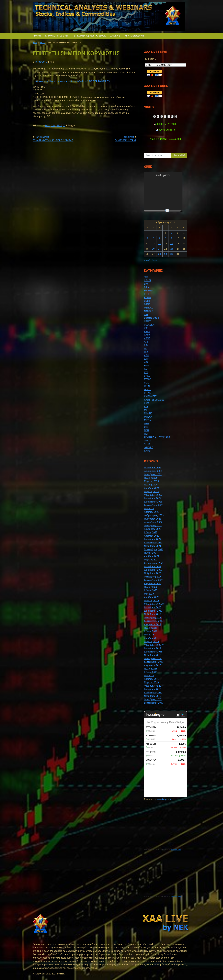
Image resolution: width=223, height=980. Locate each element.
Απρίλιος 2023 (152, 512)
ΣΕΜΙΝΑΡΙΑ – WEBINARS (157, 437)
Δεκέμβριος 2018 (153, 652)
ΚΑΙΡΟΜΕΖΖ (150, 396)
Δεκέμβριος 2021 (153, 543)
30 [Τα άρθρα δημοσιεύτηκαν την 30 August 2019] (172, 254)
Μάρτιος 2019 (151, 641)
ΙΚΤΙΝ (147, 386)
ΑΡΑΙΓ (147, 338)
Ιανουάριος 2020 (153, 607)
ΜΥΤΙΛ (147, 420)
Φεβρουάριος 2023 (154, 515)
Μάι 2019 (149, 635)
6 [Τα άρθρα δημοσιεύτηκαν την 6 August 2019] (153, 238)
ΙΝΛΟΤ (147, 390)
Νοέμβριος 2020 (153, 573)
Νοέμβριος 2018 (153, 655)
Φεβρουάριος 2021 (154, 563)
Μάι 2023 (149, 509)
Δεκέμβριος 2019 (153, 611)
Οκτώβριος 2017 (153, 699)
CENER (148, 280)
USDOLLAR (150, 325)
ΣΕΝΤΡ (148, 441)
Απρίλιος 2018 (152, 679)
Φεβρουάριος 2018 (154, 686)
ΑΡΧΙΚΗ (37, 36)
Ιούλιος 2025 (151, 478)
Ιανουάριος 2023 (153, 519)
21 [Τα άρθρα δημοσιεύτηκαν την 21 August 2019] (159, 249)
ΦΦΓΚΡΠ (149, 447)
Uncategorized (151, 318)
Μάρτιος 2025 (151, 481)
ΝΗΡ (146, 424)
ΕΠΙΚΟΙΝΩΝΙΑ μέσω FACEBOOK (90, 36)
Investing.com (164, 799)
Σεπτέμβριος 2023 (154, 505)
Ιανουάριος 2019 (153, 648)
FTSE (59, 125)
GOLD (147, 301)
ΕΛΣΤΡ (147, 369)
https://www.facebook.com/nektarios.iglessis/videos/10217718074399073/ (71, 81)
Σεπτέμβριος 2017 (154, 703)
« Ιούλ (147, 260)
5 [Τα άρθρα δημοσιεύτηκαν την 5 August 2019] (147, 238)
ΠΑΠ (146, 430)
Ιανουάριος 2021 (153, 566)
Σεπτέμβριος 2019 (154, 621)
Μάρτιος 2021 (151, 560)
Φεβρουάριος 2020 (154, 604)
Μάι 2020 (149, 594)
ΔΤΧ (146, 362)
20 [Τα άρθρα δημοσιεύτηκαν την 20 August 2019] (153, 249)
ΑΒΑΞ (147, 332)
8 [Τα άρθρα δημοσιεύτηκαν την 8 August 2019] (166, 238)
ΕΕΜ (146, 366)
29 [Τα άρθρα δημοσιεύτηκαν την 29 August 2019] (166, 254)
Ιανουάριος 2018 (153, 689)
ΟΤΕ (146, 427)
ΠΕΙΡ (147, 434)
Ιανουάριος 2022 (153, 539)
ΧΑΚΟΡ (148, 451)
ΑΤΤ (146, 342)
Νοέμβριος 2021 (153, 546)
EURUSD (148, 291)
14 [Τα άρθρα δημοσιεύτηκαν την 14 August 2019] (159, 244)
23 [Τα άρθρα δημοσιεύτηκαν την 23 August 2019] (172, 249)
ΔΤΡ (146, 359)
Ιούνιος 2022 (151, 532)
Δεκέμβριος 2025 (153, 471)
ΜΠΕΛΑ (148, 417)
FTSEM (148, 297)
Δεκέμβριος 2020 (153, 570)
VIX (146, 328)
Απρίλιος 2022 (152, 536)
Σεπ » (155, 260)
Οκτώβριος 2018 (153, 659)
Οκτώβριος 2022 (153, 526)
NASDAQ (149, 311)
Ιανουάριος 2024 (153, 498)
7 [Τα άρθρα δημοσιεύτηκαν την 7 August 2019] (159, 238)
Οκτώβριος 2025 (153, 474)
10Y (146, 277)
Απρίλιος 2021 (152, 556)
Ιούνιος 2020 (151, 590)
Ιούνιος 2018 (151, 672)
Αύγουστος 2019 (153, 624)
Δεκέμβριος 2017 (153, 693)
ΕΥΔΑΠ (148, 376)
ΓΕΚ (146, 352)
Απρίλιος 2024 (152, 488)
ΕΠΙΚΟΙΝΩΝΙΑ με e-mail (57, 36)
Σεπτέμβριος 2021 (154, 549)
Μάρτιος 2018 (151, 682)
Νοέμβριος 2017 (153, 696)
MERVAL (148, 308)
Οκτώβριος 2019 (153, 618)
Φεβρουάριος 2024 (154, 495)
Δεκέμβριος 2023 (153, 502)
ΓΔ (64, 125)
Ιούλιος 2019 (151, 628)
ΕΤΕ (146, 372)
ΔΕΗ (146, 355)
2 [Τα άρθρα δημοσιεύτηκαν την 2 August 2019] (172, 233)
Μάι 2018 (149, 676)
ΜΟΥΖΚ (148, 413)
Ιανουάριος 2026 (153, 468)
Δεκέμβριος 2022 (153, 522)
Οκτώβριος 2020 (153, 577)
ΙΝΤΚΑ (147, 393)
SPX (146, 315)
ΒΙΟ (146, 345)
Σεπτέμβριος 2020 (154, 580)
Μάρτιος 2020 (151, 601)
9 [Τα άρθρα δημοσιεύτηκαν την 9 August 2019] (172, 238)
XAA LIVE (115, 36)
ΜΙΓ (146, 410)
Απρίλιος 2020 (152, 597)
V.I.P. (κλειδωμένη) (134, 36)
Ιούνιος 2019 (151, 631)
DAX (47, 125)
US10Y (147, 321)
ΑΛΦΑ (147, 335)
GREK (147, 304)
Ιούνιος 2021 (151, 553)
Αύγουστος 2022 (153, 529)
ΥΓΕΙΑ (147, 444)
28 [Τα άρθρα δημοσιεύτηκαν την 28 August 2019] (159, 254)
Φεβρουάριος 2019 (154, 645)
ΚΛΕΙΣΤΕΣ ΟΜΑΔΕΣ (154, 400)
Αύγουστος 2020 (153, 584)
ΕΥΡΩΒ (148, 379)
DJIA (53, 125)
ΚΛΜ (147, 403)
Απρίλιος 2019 (152, 638)
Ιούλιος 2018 (151, 669)
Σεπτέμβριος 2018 (154, 662)
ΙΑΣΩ (147, 383)
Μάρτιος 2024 (151, 491)
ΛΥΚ (146, 407)
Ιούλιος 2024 (151, 485)
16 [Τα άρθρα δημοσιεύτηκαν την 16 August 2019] (172, 244)
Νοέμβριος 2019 (153, 614)
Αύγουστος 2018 (153, 665)
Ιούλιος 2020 (151, 587)
